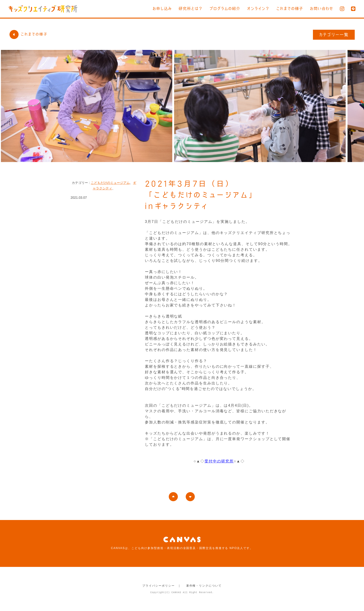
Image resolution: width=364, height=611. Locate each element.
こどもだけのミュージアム (110, 183)
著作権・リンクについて (204, 586)
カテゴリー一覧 (334, 35)
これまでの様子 (290, 8)
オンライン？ (258, 8)
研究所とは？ (191, 8)
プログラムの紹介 (225, 8)
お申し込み (162, 8)
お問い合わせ (322, 8)
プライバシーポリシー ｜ (162, 586)
